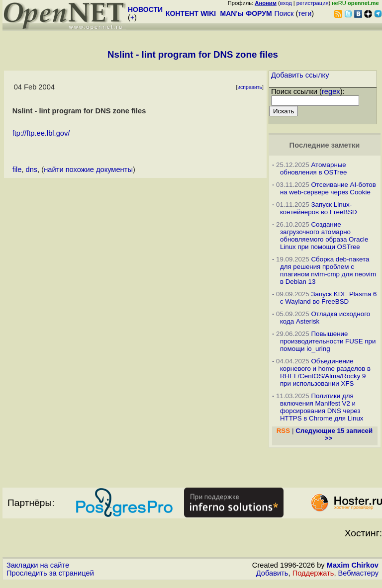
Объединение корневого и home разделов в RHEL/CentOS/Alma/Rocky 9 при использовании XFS (325, 372)
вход (286, 3)
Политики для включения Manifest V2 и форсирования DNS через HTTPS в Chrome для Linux (322, 407)
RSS (283, 431)
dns (32, 169)
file (17, 169)
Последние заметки (325, 145)
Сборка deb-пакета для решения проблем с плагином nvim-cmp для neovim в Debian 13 (328, 270)
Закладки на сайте (38, 565)
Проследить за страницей (50, 573)
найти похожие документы (88, 169)
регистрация (313, 3)
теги (305, 13)
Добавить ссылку (300, 75)
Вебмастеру (358, 573)
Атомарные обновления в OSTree (313, 168)
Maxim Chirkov (353, 565)
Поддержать (313, 573)
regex (331, 91)
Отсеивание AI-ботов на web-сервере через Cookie (328, 188)
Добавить (272, 573)
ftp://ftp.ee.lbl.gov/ (41, 133)
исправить (250, 87)
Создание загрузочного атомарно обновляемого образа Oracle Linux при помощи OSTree (324, 236)
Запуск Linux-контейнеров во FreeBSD (319, 208)
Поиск (284, 13)
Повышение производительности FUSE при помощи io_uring (328, 341)
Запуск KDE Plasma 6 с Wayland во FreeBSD (329, 298)
